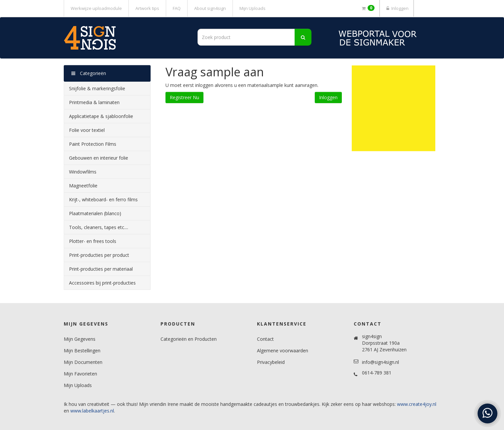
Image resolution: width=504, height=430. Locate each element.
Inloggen (397, 8)
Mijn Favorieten (80, 374)
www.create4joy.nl (417, 404)
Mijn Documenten (83, 362)
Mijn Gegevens (80, 339)
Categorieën (89, 73)
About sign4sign (210, 8)
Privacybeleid (271, 362)
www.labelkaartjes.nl (92, 411)
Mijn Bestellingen (82, 351)
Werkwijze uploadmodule (96, 8)
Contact (265, 339)
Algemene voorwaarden (283, 351)
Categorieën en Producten (189, 339)
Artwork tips (147, 8)
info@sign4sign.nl (380, 362)
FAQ (177, 8)
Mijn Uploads (252, 8)
